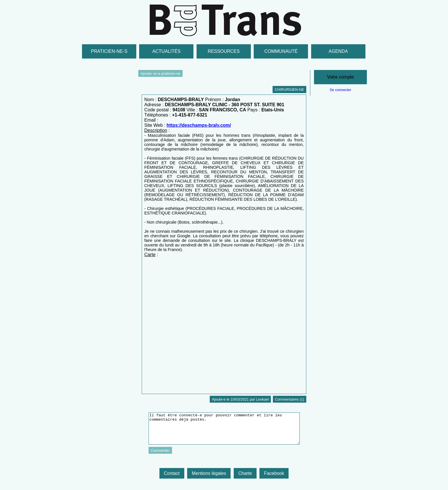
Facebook (274, 473)
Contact (172, 473)
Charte (245, 473)
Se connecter (340, 90)
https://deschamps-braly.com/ (199, 125)
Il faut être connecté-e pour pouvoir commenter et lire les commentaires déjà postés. (224, 428)
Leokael (262, 399)
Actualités (166, 51)
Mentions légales (209, 473)
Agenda (338, 51)
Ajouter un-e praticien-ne (160, 74)
